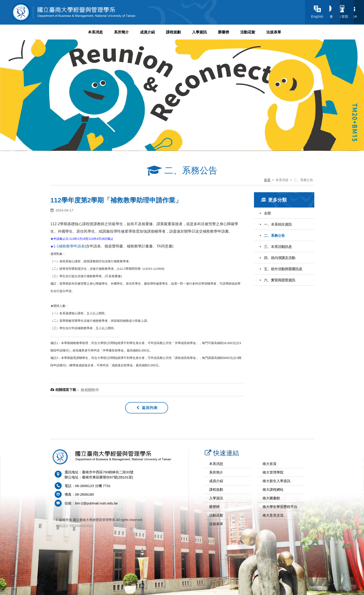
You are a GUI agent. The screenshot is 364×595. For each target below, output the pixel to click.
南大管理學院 (273, 472)
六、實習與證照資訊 (280, 280)
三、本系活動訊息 (278, 247)
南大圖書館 (271, 498)
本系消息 (95, 32)
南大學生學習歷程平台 (280, 507)
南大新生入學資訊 (276, 481)
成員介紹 (147, 32)
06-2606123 (84, 486)
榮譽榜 (224, 32)
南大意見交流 (273, 515)
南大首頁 (270, 464)
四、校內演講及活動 (280, 258)
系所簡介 (121, 32)
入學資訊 (199, 32)
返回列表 (147, 408)
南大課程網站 (273, 489)
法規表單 (274, 32)
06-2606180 (84, 494)
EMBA (350, 16)
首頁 (267, 180)
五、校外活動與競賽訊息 (283, 269)
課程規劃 (173, 32)
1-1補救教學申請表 (69, 246)
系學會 (291, 16)
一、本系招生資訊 (278, 224)
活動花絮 (248, 32)
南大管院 (321, 16)
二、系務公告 (274, 236)
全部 (267, 213)
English (262, 16)
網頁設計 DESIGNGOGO (74, 526)
